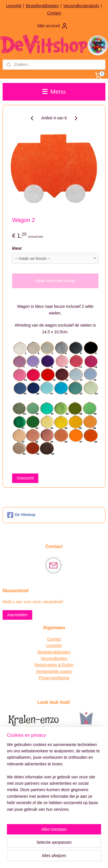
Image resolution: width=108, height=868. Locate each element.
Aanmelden (17, 615)
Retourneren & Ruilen (54, 665)
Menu (54, 91)
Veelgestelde (47, 671)
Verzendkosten (54, 658)
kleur (17, 248)
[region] (54, 779)
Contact (54, 13)
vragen (66, 671)
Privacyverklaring (54, 678)
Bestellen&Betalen (42, 6)
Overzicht (25, 478)
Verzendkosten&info (81, 6)
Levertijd (14, 6)
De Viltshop (21, 515)
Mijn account (53, 26)
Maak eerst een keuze (55, 281)
